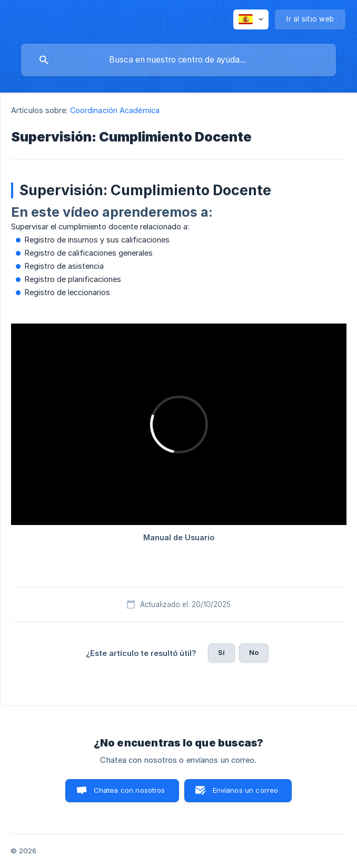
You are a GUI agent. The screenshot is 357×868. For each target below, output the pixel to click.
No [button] (254, 652)
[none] (251, 19)
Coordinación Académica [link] (115, 110)
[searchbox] (178, 60)
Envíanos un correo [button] (246, 790)
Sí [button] (221, 652)
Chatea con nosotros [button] (130, 790)
